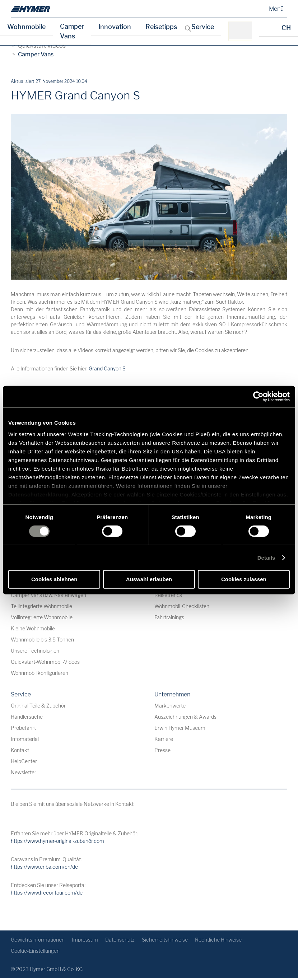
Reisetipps (161, 27)
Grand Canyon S (107, 368)
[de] (31, 9)
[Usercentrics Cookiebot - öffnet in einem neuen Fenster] (258, 397)
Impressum (85, 940)
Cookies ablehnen (54, 579)
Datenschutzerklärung (38, 494)
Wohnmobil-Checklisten (182, 606)
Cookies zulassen (244, 579)
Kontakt (20, 750)
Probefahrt (23, 728)
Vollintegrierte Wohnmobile (42, 617)
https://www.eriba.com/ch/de (44, 867)
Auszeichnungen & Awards (185, 717)
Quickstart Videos (42, 46)
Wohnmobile (26, 27)
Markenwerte (170, 706)
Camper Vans (72, 31)
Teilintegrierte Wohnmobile (41, 606)
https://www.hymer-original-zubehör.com (57, 841)
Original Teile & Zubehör (38, 706)
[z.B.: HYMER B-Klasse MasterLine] (243, 31)
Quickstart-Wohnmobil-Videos (45, 662)
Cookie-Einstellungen (35, 951)
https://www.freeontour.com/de (47, 893)
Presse (162, 750)
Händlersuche (27, 717)
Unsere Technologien (35, 651)
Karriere (164, 739)
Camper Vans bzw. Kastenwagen (48, 595)
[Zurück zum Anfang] (281, 913)
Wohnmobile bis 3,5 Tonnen (42, 640)
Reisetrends (168, 595)
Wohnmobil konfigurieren (39, 673)
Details (266, 558)
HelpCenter (24, 761)
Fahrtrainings (169, 617)
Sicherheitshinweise (165, 940)
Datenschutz (120, 940)
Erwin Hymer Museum (180, 728)
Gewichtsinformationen (38, 940)
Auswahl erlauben (149, 579)
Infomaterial (25, 739)
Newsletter (24, 772)
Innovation (115, 27)
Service (203, 27)
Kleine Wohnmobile (33, 628)
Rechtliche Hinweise (218, 940)
